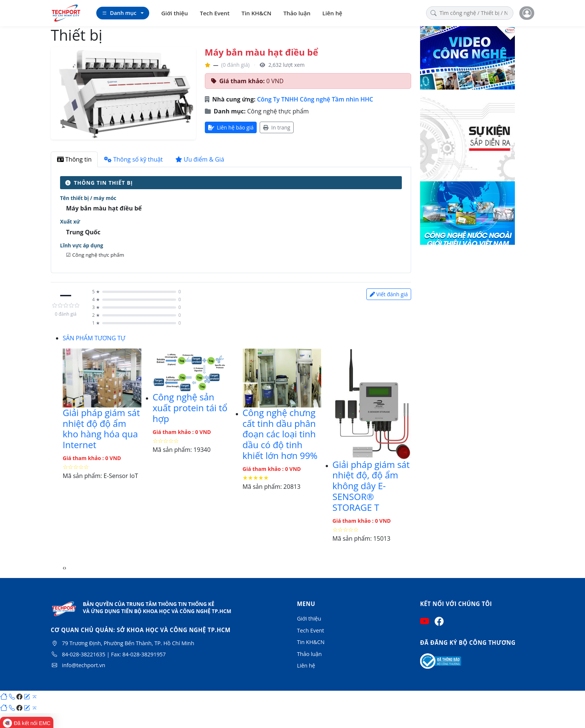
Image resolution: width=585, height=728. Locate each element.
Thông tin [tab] (74, 159)
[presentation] (64, 568)
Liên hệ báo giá (231, 127)
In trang (276, 127)
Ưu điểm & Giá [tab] (200, 159)
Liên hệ (332, 13)
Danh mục (119, 13)
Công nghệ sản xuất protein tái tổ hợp (190, 408)
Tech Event (215, 13)
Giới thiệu (175, 13)
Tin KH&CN (256, 13)
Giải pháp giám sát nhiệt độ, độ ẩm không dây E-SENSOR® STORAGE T (371, 486)
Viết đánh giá (389, 294)
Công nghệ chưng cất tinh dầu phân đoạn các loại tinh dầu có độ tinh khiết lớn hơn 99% (280, 434)
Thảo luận (297, 13)
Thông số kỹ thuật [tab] (133, 159)
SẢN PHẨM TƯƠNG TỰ (94, 338)
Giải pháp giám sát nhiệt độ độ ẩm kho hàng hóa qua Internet (101, 429)
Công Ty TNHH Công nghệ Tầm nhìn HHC (315, 99)
